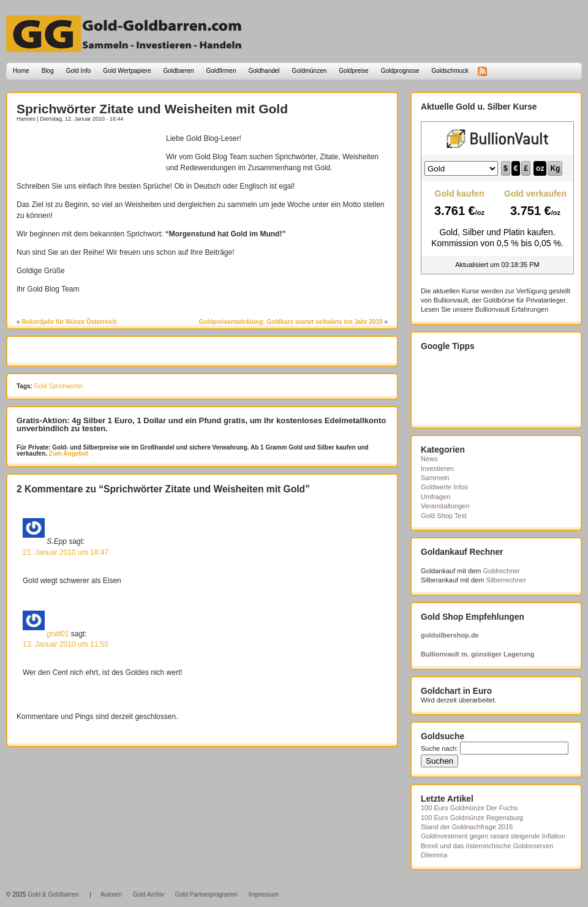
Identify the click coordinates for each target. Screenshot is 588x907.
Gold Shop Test (444, 516)
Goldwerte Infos (444, 487)
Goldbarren (179, 71)
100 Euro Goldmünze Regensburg (472, 818)
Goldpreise (353, 71)
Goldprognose (400, 71)
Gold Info (79, 71)
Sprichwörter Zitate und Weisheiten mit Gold (152, 109)
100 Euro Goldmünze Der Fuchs (469, 808)
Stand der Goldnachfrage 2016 (467, 827)
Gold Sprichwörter (59, 386)
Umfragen (435, 497)
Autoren (111, 894)
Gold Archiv (149, 894)
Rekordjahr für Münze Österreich (69, 322)
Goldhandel (264, 71)
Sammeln (435, 478)
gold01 (58, 633)
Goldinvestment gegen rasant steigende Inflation (493, 836)
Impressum (264, 894)
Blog (48, 71)
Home (21, 71)
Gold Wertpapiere (127, 71)
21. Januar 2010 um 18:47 (66, 552)
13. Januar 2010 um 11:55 (66, 644)
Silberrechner (506, 580)
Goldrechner (502, 571)
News (429, 459)
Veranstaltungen (445, 506)
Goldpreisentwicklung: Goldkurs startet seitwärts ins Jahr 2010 (291, 322)
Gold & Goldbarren (53, 894)
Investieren (437, 469)
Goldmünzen (310, 71)
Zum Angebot (68, 454)
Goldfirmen (221, 71)
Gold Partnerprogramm (206, 894)
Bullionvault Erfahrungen (512, 309)
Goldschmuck (450, 71)
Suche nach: (439, 748)
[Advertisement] (88, 151)
